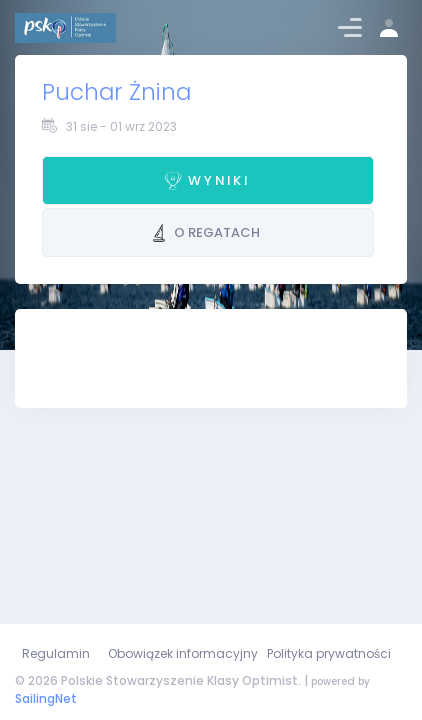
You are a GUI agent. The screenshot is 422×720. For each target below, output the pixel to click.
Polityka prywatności (329, 653)
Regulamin (56, 653)
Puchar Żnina (116, 92)
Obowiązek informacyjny (183, 653)
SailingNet (46, 698)
